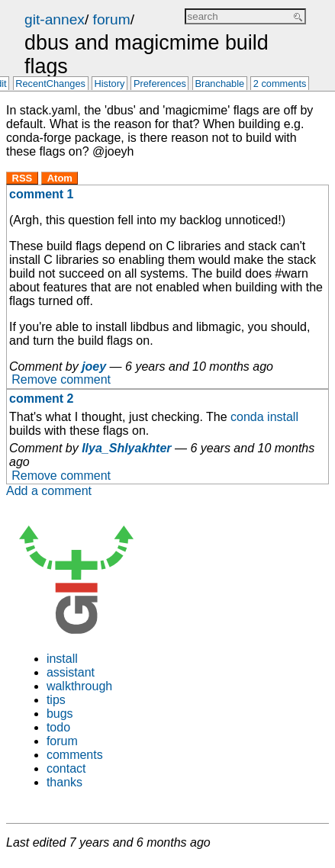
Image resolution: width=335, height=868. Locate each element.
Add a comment (49, 491)
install (62, 659)
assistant (71, 672)
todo (58, 727)
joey (94, 366)
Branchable (219, 84)
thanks (64, 782)
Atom (60, 178)
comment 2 (41, 399)
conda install (264, 417)
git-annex (55, 19)
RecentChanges (50, 84)
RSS (23, 178)
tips (56, 700)
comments (75, 755)
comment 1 (41, 194)
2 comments (280, 84)
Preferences (160, 84)
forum (112, 19)
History (110, 84)
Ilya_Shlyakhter (126, 448)
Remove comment (61, 380)
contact (66, 768)
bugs (60, 714)
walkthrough (79, 686)
